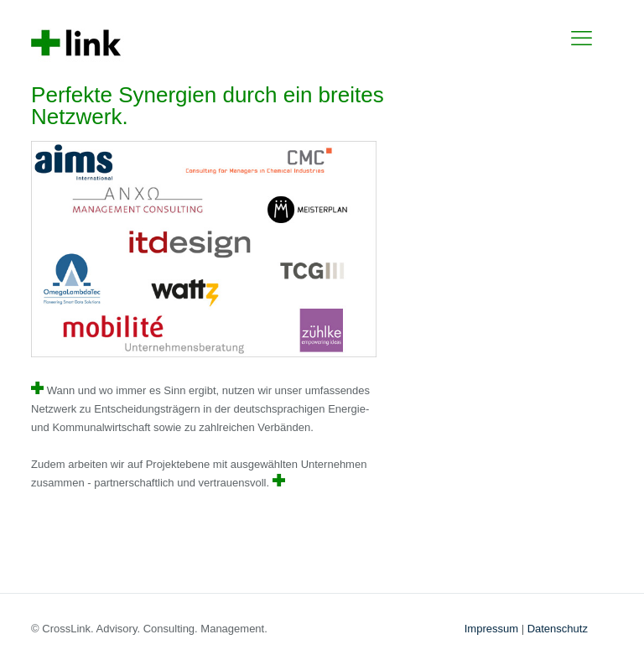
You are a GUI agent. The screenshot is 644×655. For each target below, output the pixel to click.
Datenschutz (558, 629)
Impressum (491, 629)
